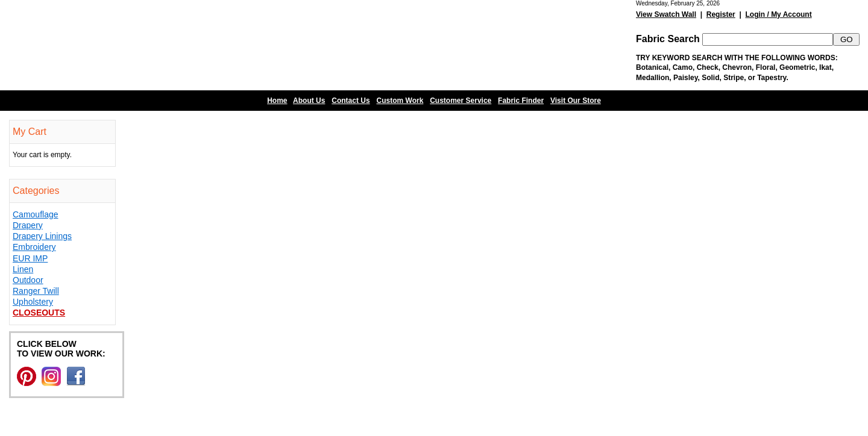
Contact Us (351, 101)
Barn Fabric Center (121, 45)
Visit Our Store (576, 101)
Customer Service (461, 101)
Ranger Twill (36, 291)
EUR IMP (30, 258)
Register (721, 14)
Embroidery (34, 247)
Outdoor (28, 280)
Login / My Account (778, 14)
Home (277, 101)
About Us (309, 101)
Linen (23, 269)
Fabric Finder (521, 101)
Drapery (28, 225)
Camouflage (36, 214)
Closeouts (39, 313)
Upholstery (33, 302)
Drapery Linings (42, 236)
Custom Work (400, 101)
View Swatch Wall (666, 14)
